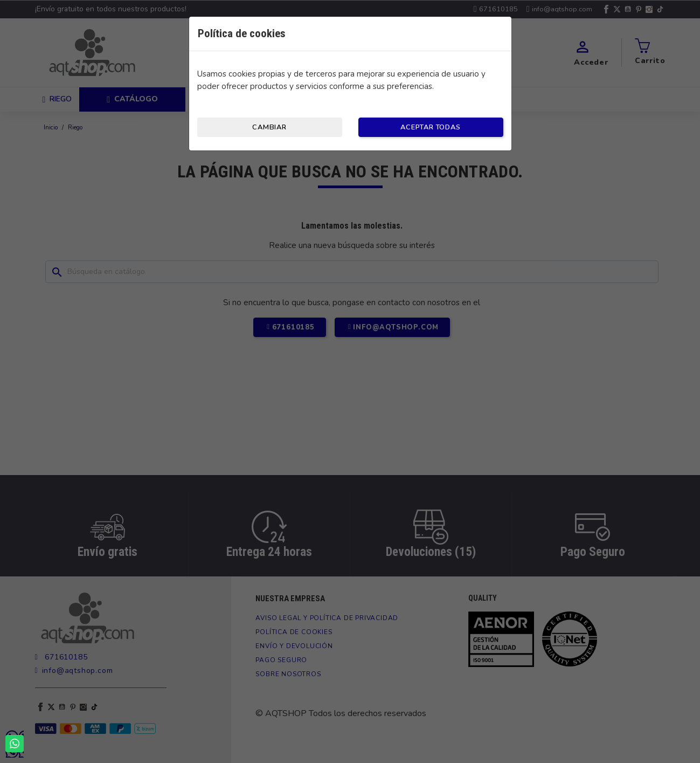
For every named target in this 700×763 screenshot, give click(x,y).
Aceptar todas (430, 127)
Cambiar (269, 127)
